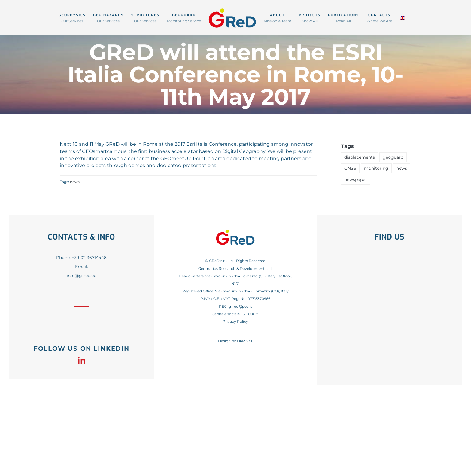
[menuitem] (403, 18)
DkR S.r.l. (245, 341)
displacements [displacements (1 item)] (360, 157)
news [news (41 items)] (402, 168)
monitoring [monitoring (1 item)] (376, 168)
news (75, 182)
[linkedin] (82, 360)
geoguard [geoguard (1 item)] (393, 157)
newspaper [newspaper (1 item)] (356, 179)
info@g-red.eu (82, 276)
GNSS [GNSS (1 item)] (350, 168)
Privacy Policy (235, 321)
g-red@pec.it (240, 306)
